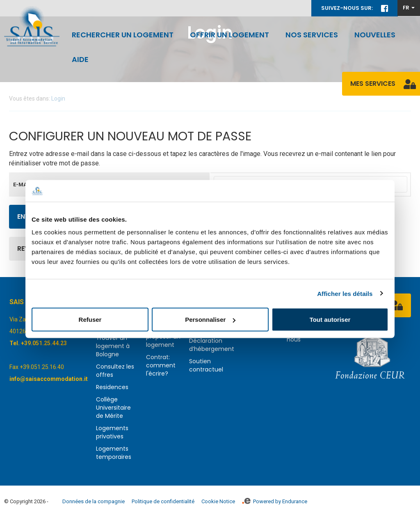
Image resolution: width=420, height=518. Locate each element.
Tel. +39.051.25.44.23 (38, 343)
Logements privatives (112, 432)
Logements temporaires (114, 453)
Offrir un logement (229, 35)
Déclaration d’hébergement (212, 345)
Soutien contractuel (206, 365)
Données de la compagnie (94, 501)
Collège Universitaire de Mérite (113, 408)
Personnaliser (210, 320)
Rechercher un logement (123, 35)
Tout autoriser (330, 320)
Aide (80, 59)
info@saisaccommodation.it (49, 379)
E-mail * (24, 185)
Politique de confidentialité (163, 501)
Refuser (90, 320)
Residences (112, 387)
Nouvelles (375, 35)
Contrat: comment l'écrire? (161, 365)
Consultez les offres (115, 371)
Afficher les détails (345, 293)
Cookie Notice (218, 501)
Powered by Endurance (275, 501)
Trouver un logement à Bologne (113, 346)
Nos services (312, 35)
